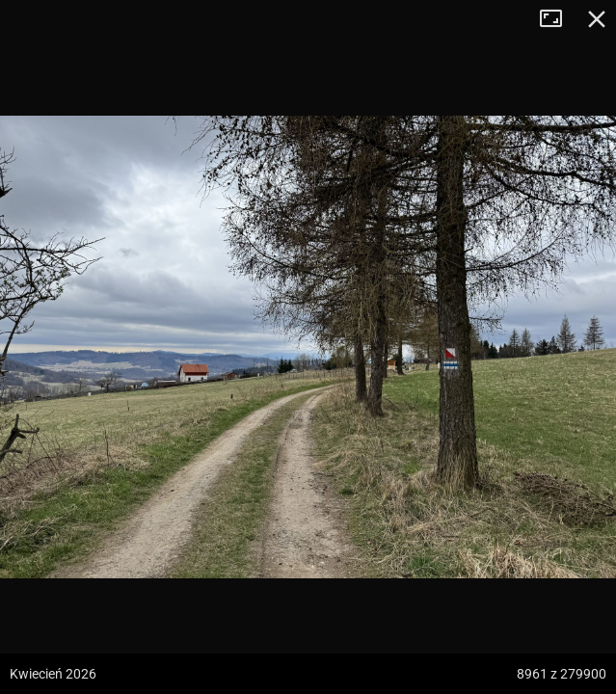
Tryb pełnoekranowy (558, 19)
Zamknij (597, 19)
